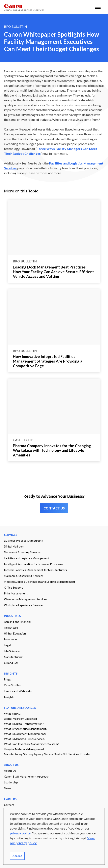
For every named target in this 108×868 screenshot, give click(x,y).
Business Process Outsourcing (24, 541)
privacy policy (20, 833)
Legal (7, 645)
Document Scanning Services (22, 552)
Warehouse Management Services (26, 599)
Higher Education (15, 633)
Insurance (10, 639)
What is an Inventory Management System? (32, 744)
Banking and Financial (17, 622)
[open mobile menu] (98, 7)
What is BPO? (13, 714)
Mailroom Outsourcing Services (24, 576)
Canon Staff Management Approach (27, 776)
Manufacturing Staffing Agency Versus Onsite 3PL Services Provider (47, 754)
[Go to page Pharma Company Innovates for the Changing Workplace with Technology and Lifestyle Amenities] (54, 406)
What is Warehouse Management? (26, 729)
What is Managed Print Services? (25, 739)
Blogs (8, 679)
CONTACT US (54, 508)
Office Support (13, 587)
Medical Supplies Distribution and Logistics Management (40, 582)
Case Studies (12, 685)
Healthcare (11, 628)
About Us (10, 771)
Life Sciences (12, 651)
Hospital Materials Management (24, 749)
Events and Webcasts (18, 691)
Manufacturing (13, 657)
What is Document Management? (25, 734)
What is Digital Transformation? (24, 724)
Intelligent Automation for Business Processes (34, 564)
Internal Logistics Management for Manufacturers (35, 570)
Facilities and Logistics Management (27, 558)
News (8, 788)
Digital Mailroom (14, 546)
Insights (9, 697)
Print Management (16, 593)
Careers (9, 805)
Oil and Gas (11, 663)
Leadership (11, 782)
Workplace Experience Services (24, 605)
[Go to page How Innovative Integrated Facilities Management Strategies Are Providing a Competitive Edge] (54, 317)
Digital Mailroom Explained (20, 719)
